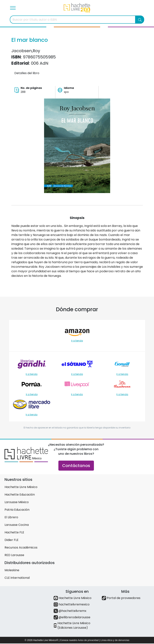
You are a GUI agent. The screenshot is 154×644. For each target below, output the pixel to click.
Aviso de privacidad (88, 640)
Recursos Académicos (21, 547)
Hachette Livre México (21, 487)
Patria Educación (17, 510)
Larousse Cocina (17, 525)
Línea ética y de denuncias (115, 640)
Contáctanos (76, 466)
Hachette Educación (20, 495)
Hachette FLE (14, 532)
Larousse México (17, 502)
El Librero (11, 517)
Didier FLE (12, 540)
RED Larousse (14, 555)
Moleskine (12, 570)
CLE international (17, 578)
